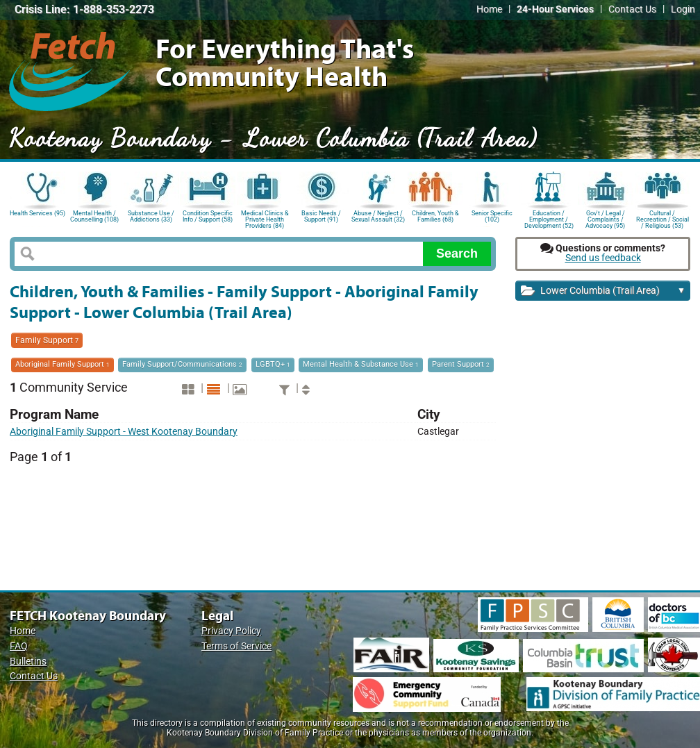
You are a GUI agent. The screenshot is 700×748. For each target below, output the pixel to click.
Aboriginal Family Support (62, 364)
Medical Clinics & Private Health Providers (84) (265, 218)
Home (489, 9)
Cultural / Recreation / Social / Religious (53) (662, 218)
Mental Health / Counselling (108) (94, 216)
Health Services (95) (37, 213)
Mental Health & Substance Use (361, 364)
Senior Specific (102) (492, 216)
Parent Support (461, 364)
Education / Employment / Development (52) (549, 218)
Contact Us (632, 9)
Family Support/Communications (182, 364)
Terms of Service (236, 646)
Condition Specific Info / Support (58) (208, 216)
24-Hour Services (555, 9)
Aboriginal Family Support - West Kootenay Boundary (124, 432)
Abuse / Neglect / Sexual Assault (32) (378, 216)
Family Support (47, 340)
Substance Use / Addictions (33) (151, 216)
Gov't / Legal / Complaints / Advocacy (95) (605, 218)
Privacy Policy (231, 631)
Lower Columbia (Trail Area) (603, 291)
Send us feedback (603, 258)
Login (683, 9)
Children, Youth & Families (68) (435, 216)
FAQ (19, 646)
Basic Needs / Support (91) (321, 216)
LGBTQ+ (273, 364)
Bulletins (28, 662)
